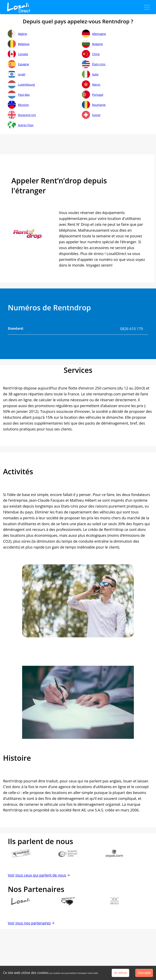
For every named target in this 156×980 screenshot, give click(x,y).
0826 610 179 (131, 329)
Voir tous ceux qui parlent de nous (37, 875)
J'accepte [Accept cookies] (144, 973)
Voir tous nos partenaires (29, 923)
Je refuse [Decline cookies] (120, 973)
